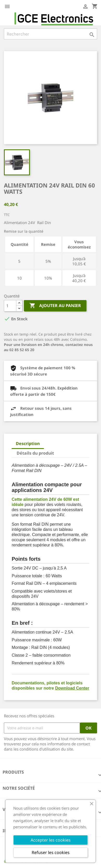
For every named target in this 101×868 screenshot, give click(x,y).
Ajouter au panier (55, 306)
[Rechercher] (50, 34)
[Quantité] (10, 306)
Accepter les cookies (51, 840)
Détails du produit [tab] (35, 453)
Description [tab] (28, 443)
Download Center (72, 688)
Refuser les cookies (51, 852)
